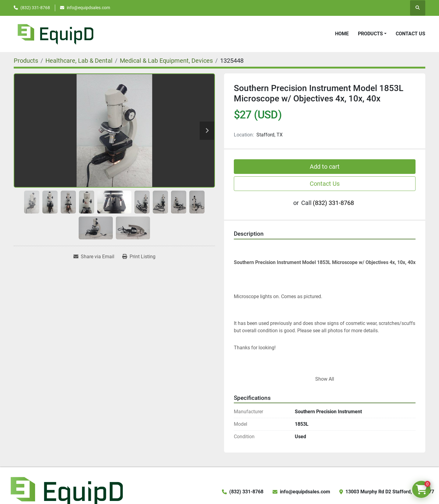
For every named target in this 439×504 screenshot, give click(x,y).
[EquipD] (66, 491)
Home (342, 34)
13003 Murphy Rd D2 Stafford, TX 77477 (390, 492)
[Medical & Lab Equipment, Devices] (166, 61)
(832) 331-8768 (35, 8)
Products (370, 34)
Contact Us (410, 34)
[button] (372, 34)
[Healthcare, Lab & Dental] (79, 61)
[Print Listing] (139, 257)
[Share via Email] (94, 257)
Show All (325, 379)
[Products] (26, 61)
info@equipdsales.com (88, 8)
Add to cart (325, 167)
